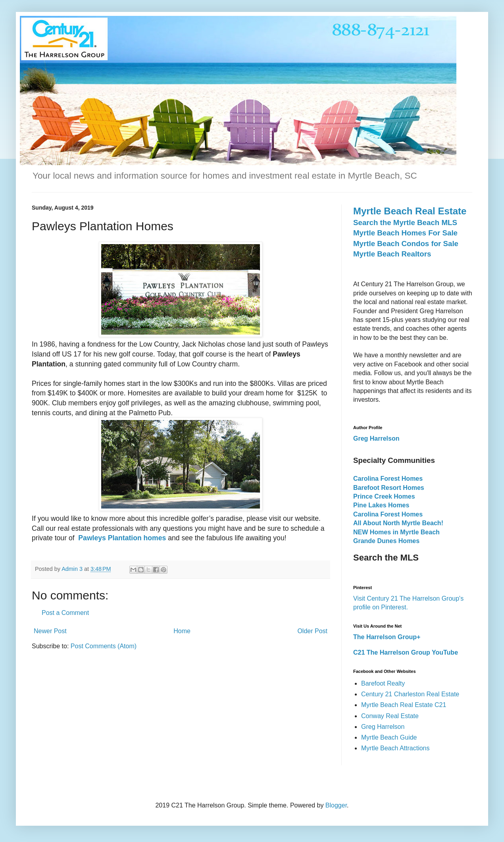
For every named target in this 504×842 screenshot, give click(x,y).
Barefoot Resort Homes (389, 488)
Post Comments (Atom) (104, 646)
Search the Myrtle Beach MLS (405, 223)
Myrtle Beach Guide (389, 737)
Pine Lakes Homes (381, 505)
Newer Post (50, 631)
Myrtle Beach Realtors (392, 254)
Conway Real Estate (390, 716)
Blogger (336, 805)
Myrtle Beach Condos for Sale (406, 244)
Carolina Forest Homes (388, 479)
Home (182, 631)
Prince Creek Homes (384, 496)
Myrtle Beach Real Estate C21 (404, 705)
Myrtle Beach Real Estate (410, 211)
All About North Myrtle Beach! (398, 523)
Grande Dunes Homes (386, 541)
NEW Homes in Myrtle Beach (396, 532)
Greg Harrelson (383, 727)
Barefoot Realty (383, 683)
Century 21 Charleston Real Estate (410, 694)
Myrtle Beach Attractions (395, 748)
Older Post (312, 631)
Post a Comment (65, 613)
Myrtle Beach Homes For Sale (405, 233)
